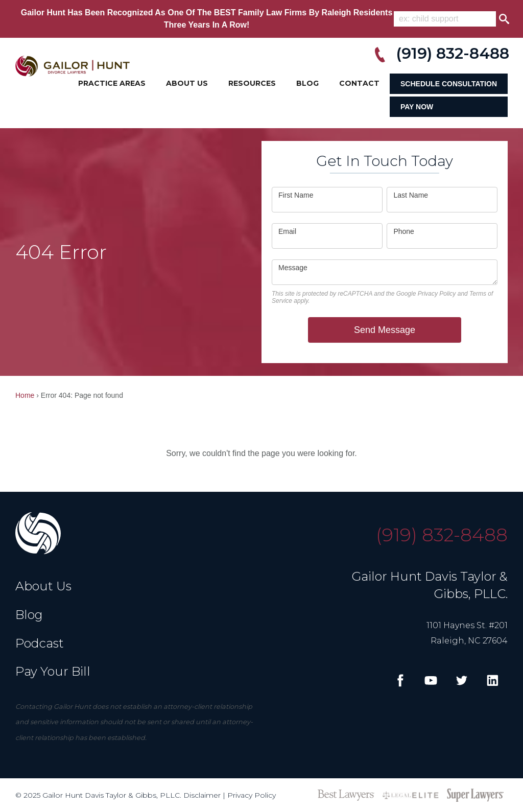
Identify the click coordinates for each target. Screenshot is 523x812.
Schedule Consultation (449, 84)
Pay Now (417, 107)
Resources (252, 83)
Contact (359, 83)
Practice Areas (112, 83)
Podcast (40, 643)
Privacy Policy (437, 294)
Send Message (385, 330)
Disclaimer (202, 795)
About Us (187, 83)
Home (25, 395)
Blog (307, 83)
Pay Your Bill (53, 671)
